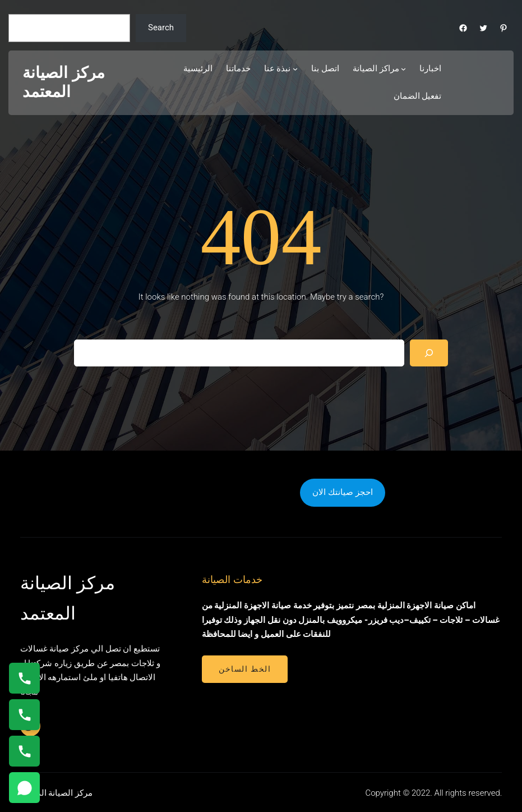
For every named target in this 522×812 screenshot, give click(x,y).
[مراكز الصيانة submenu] (403, 69)
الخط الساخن (245, 669)
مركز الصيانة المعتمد (64, 82)
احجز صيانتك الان (342, 492)
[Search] (429, 353)
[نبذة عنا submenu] (295, 69)
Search (161, 27)
